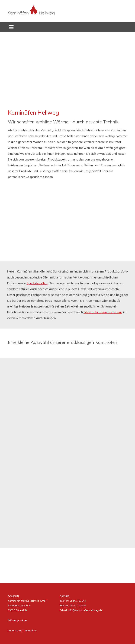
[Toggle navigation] (11, 27)
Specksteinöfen (37, 283)
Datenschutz (30, 630)
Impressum (14, 630)
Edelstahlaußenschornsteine (103, 312)
